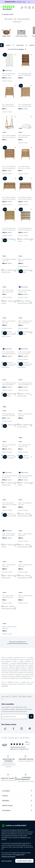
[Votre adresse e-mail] (14, 717)
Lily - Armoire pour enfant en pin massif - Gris (9, 477)
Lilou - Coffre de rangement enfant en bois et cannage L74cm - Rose (25, 199)
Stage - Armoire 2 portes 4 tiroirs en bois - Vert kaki (9, 535)
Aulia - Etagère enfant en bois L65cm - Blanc (24, 136)
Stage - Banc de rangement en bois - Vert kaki (25, 477)
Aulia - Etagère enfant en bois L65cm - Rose (24, 446)
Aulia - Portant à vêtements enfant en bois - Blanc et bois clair (9, 137)
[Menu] (33, 7)
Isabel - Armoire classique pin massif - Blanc (9, 74)
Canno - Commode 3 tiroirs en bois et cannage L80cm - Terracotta (9, 168)
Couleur (10, 45)
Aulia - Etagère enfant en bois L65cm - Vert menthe (9, 415)
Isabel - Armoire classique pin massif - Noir (25, 291)
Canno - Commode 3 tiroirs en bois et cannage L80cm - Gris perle (25, 230)
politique (18, 855)
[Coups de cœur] (26, 7)
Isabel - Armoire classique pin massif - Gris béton (25, 353)
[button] (17, 47)
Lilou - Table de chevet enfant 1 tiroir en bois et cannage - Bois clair (8, 106)
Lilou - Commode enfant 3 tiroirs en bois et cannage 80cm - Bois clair (25, 106)
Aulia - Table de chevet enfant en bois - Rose (8, 597)
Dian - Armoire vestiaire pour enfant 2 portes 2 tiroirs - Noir (9, 354)
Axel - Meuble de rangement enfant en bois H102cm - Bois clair (26, 385)
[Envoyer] (31, 716)
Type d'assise (22, 45)
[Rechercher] (22, 8)
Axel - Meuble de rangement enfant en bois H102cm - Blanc (9, 385)
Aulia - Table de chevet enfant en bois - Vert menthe (9, 504)
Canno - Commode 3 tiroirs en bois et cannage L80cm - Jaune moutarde (9, 230)
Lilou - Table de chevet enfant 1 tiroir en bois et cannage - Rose (24, 168)
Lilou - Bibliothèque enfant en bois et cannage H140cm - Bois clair (25, 75)
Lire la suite (5, 686)
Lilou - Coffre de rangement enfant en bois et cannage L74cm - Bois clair (9, 199)
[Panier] (29, 7)
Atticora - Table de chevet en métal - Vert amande (25, 322)
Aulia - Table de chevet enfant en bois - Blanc (8, 291)
